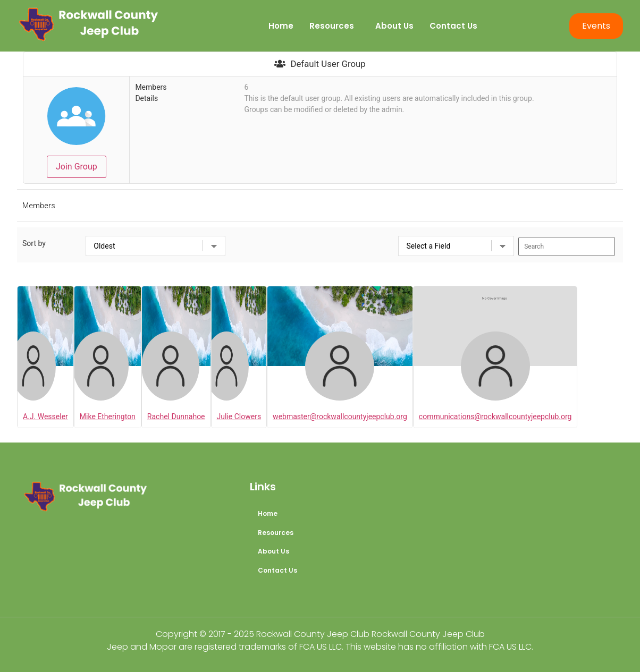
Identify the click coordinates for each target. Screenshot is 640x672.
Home (281, 26)
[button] (334, 26)
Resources (332, 26)
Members (39, 206)
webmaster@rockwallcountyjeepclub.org (340, 416)
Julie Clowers (239, 416)
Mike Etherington (108, 416)
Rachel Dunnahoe (176, 416)
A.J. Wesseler (45, 416)
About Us (394, 26)
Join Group (77, 167)
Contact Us (453, 26)
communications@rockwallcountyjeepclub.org (495, 416)
